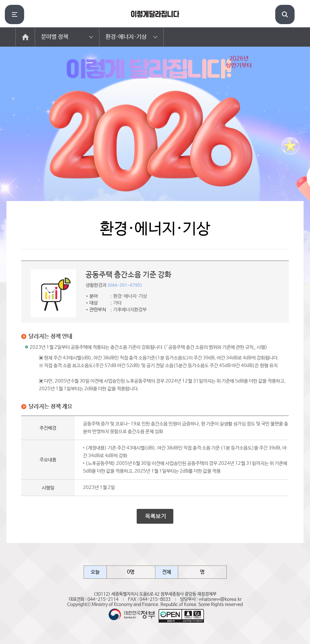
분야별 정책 (55, 37)
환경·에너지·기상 (126, 37)
